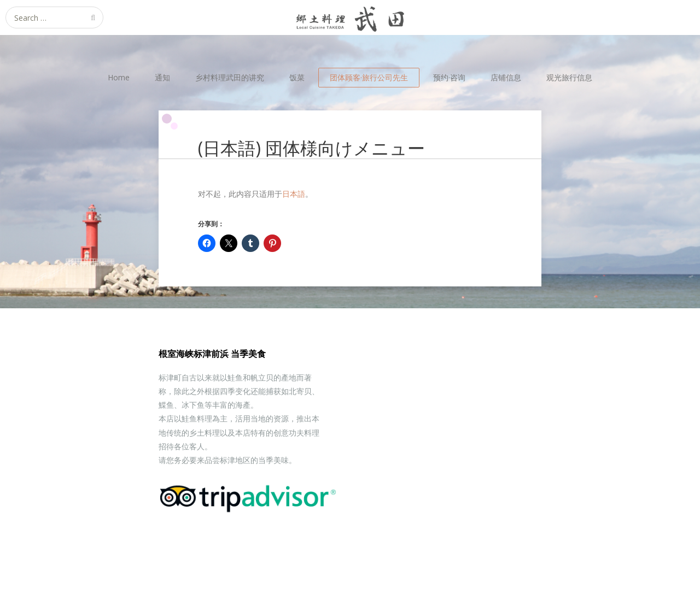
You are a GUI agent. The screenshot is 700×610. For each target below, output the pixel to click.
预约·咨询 (449, 77)
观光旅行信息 (569, 77)
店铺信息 (506, 77)
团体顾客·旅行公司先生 (369, 77)
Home (119, 77)
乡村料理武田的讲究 (230, 77)
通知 (162, 77)
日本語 (294, 194)
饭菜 (297, 77)
